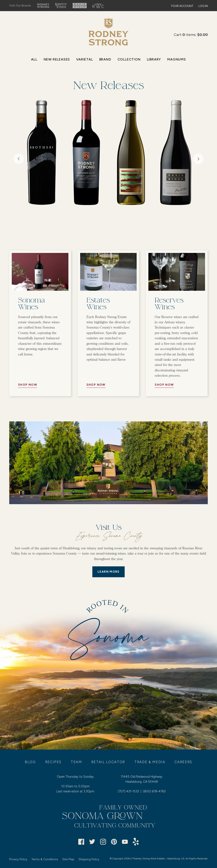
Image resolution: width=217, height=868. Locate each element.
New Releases (57, 59)
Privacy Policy (18, 859)
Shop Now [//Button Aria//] (28, 385)
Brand (105, 59)
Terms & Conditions (45, 859)
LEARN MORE (108, 572)
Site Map (68, 859)
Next (198, 159)
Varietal (84, 59)
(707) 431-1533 (128, 791)
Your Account (182, 6)
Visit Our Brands (20, 6)
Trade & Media (150, 762)
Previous (19, 159)
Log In (203, 6)
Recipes (53, 762)
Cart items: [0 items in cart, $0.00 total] (191, 35)
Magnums (177, 59)
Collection (129, 59)
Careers (183, 762)
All (34, 59)
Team (76, 762)
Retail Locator (108, 762)
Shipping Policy (89, 859)
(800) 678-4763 (154, 791)
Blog (30, 762)
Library (154, 59)
